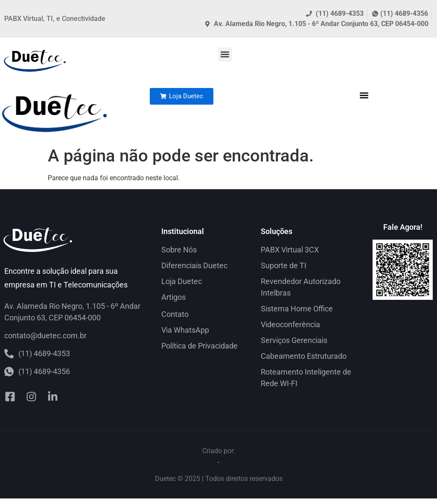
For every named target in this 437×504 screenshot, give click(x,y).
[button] (225, 54)
